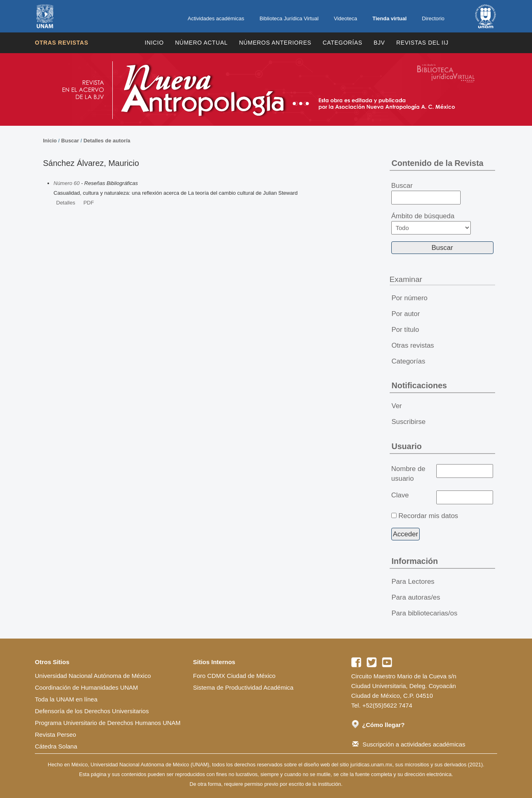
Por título (405, 330)
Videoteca (345, 18)
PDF (89, 203)
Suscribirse (409, 422)
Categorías (343, 43)
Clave (400, 495)
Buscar (70, 141)
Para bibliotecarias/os (425, 613)
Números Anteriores (275, 43)
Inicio (154, 43)
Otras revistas (62, 43)
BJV (380, 43)
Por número (410, 298)
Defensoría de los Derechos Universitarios (92, 711)
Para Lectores (413, 582)
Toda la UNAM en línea (66, 699)
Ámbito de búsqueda (431, 223)
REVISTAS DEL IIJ (422, 43)
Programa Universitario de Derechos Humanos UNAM (108, 723)
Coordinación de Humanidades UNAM (86, 687)
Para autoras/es (416, 597)
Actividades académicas (216, 18)
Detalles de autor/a (107, 141)
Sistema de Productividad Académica (243, 687)
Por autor (406, 314)
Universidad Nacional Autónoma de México (93, 676)
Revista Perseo (56, 735)
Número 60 (66, 183)
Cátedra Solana (56, 746)
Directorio (433, 18)
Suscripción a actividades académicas (409, 744)
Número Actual (202, 43)
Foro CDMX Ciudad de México (234, 676)
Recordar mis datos (428, 516)
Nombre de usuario (408, 474)
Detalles (66, 203)
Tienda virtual (389, 18)
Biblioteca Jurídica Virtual (289, 18)
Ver (397, 406)
